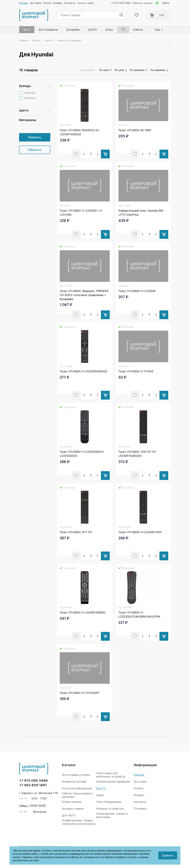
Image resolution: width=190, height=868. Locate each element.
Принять (168, 855)
